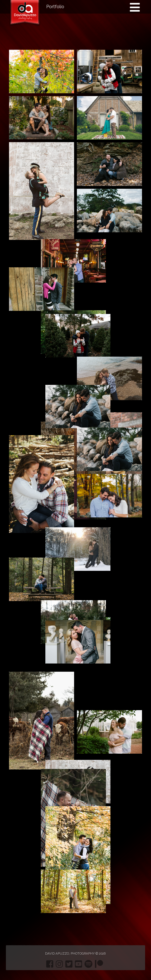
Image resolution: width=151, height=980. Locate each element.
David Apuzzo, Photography (70, 953)
